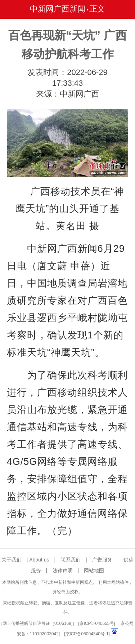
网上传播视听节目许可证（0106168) (38, 623)
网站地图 (94, 570)
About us (39, 560)
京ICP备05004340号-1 (87, 634)
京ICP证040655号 (97, 623)
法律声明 (63, 570)
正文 (97, 9)
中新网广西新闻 (58, 9)
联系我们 (71, 560)
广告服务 (102, 560)
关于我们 (12, 560)
